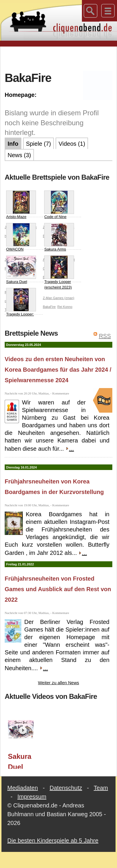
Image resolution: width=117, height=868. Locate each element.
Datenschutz (66, 788)
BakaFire (49, 307)
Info (13, 144)
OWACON (21, 237)
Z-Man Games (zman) (58, 298)
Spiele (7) (39, 144)
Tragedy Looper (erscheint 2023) (59, 273)
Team (101, 788)
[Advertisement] (59, 58)
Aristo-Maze (21, 205)
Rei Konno (65, 307)
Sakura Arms (59, 237)
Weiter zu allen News (59, 683)
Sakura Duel (21, 270)
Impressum (32, 797)
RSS (105, 336)
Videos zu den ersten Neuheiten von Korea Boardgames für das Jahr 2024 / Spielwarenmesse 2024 (58, 370)
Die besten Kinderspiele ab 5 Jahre (53, 840)
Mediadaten (23, 788)
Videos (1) (72, 144)
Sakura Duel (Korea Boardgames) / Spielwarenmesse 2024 (22, 761)
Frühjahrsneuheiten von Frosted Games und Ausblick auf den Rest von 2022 (58, 589)
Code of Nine (59, 205)
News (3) (19, 155)
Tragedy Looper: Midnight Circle (21, 305)
